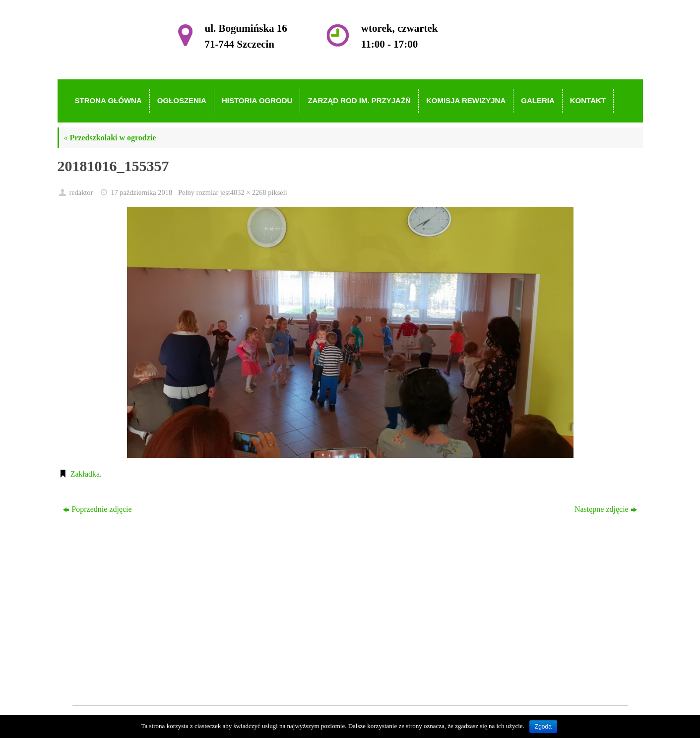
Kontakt (298, 666)
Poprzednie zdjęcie (97, 509)
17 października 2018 (141, 192)
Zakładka (85, 474)
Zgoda (543, 727)
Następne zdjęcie (606, 509)
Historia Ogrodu (311, 609)
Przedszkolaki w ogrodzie (110, 138)
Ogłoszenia (303, 595)
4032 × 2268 (248, 192)
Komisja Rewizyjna (317, 638)
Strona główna (308, 581)
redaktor (81, 192)
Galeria (297, 652)
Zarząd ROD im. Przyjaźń (327, 623)
